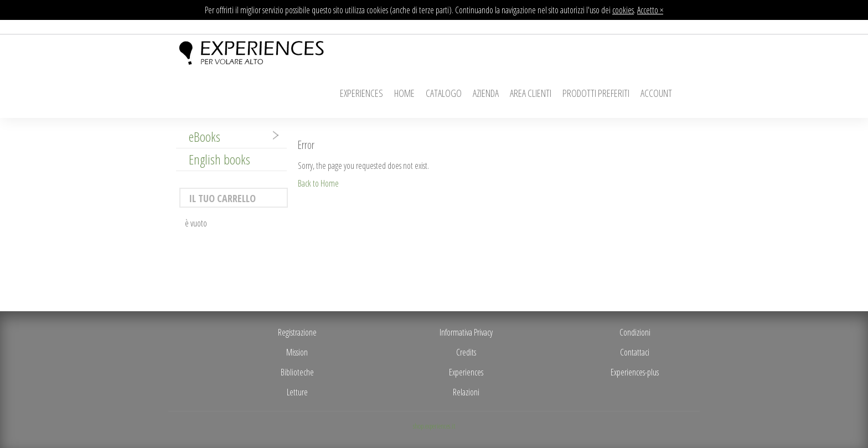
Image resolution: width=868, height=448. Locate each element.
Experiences (361, 93)
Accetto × (650, 10)
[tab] (231, 137)
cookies (623, 10)
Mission (297, 352)
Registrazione (297, 332)
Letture (297, 392)
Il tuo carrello (222, 198)
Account (656, 93)
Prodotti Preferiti (596, 93)
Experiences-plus (635, 372)
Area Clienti (531, 93)
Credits (466, 352)
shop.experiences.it (434, 426)
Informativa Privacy (466, 332)
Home (404, 93)
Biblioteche (297, 372)
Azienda (486, 93)
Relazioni (466, 392)
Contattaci (635, 352)
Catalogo (444, 93)
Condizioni (635, 332)
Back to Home (318, 183)
